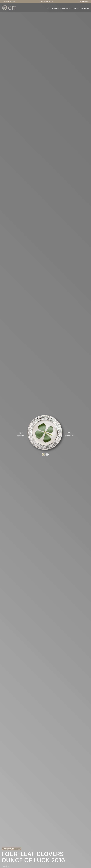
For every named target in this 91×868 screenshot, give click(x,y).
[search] (48, 9)
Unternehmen (84, 8)
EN (52, 2)
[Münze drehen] (69, 434)
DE (50, 2)
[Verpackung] (21, 434)
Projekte (75, 8)
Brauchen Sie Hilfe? (9, 2)
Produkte (55, 8)
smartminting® (65, 8)
